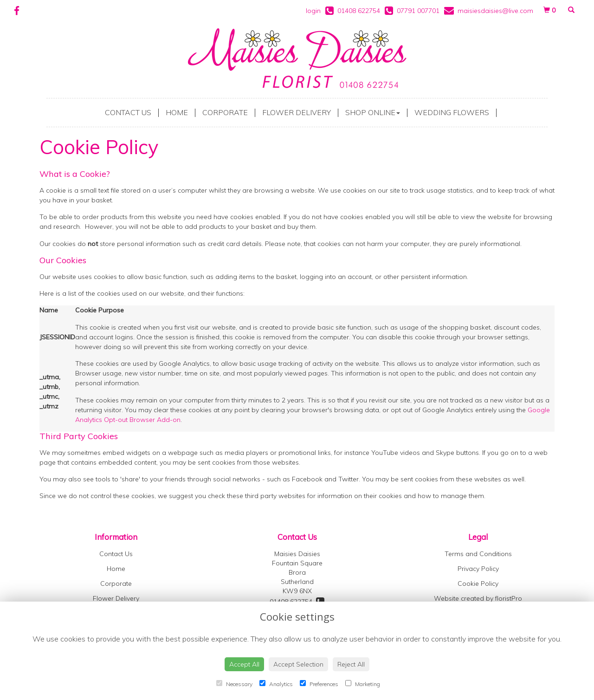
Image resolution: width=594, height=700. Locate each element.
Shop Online (373, 112)
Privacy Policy (478, 569)
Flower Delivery (297, 112)
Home (177, 112)
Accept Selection (298, 664)
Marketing (363, 684)
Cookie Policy (478, 583)
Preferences (319, 684)
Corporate (225, 112)
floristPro (509, 598)
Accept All (244, 664)
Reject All (351, 664)
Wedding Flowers (452, 112)
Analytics (276, 684)
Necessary (234, 684)
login (313, 11)
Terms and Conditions (478, 554)
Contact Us (128, 112)
